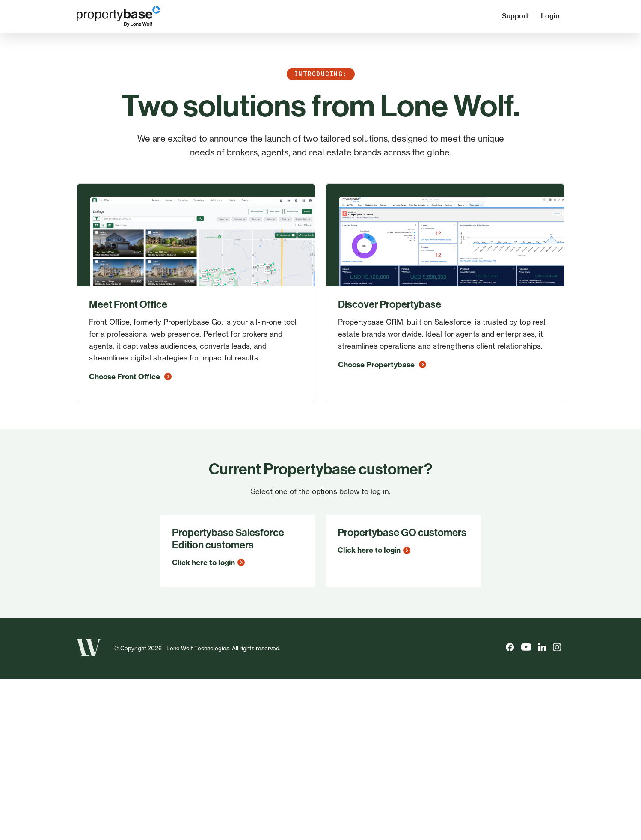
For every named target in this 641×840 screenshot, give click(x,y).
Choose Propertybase (382, 365)
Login (550, 16)
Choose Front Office (130, 377)
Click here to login (208, 562)
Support (515, 16)
